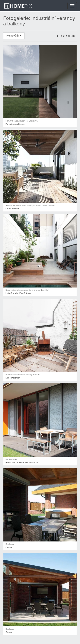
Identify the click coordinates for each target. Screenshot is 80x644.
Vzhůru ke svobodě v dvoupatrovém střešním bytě (30, 205)
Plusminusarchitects (15, 124)
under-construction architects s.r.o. (22, 463)
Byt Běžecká (11, 459)
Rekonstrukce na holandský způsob (23, 375)
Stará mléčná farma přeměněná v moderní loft (27, 290)
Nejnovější (14, 36)
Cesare (9, 547)
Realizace (10, 544)
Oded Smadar (12, 209)
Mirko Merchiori (13, 378)
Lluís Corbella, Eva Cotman (18, 293)
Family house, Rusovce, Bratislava (22, 121)
